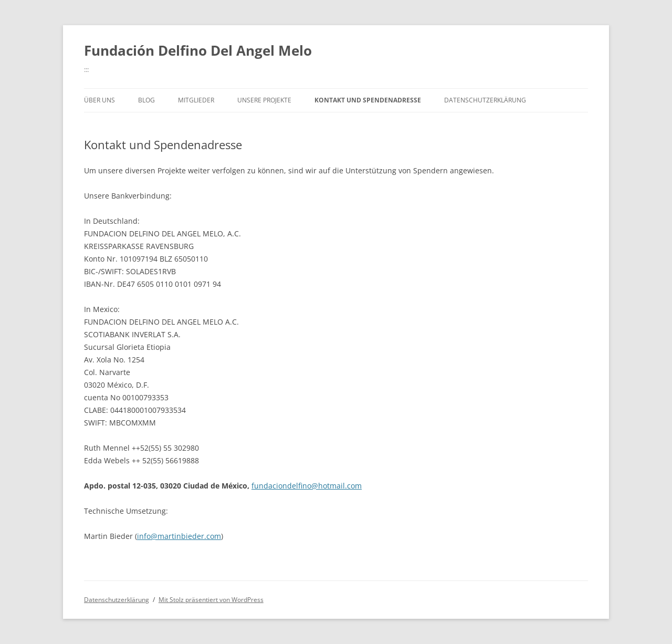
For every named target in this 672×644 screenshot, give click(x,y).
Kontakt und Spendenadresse (368, 100)
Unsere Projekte (264, 100)
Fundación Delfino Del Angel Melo (198, 50)
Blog (146, 100)
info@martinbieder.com (179, 536)
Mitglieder (196, 100)
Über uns (99, 100)
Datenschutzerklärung (485, 100)
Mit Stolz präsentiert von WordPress (211, 600)
